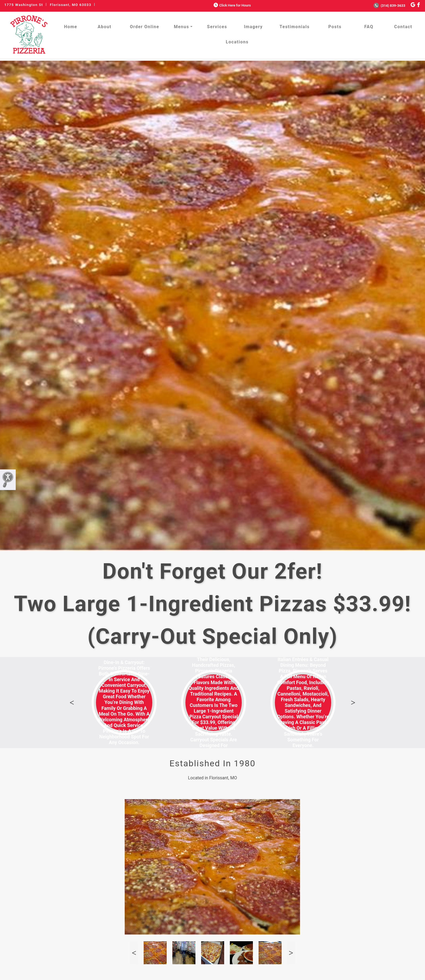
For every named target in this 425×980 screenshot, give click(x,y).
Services (217, 27)
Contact (403, 27)
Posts (335, 27)
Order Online (144, 27)
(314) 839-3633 (389, 6)
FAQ (369, 27)
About (104, 27)
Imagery (253, 27)
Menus (181, 27)
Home (71, 27)
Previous (72, 703)
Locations (237, 42)
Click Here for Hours (232, 5)
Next (353, 703)
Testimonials (294, 27)
